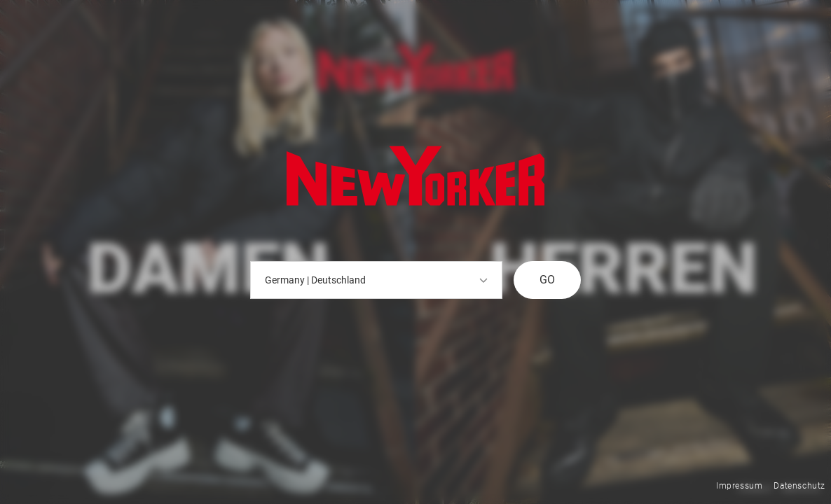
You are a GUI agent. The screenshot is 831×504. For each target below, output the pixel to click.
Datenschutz (799, 486)
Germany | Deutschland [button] (376, 280)
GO (547, 280)
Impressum (739, 486)
